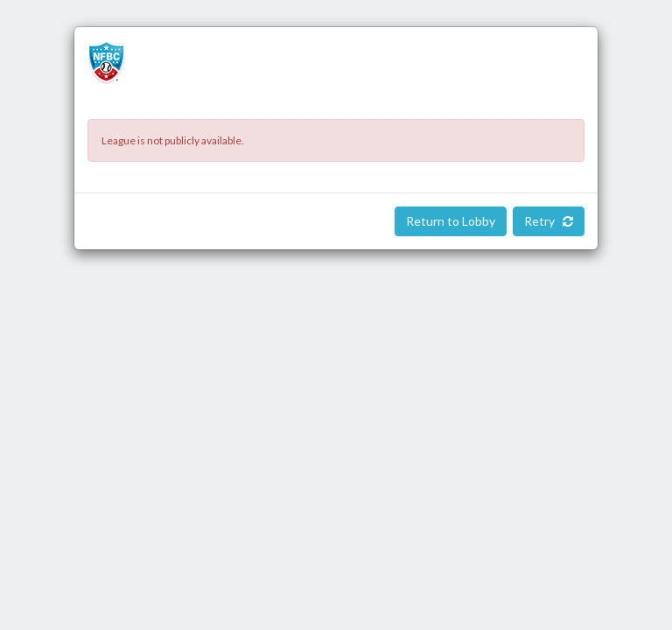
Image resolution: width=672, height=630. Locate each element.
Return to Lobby (451, 221)
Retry (549, 221)
